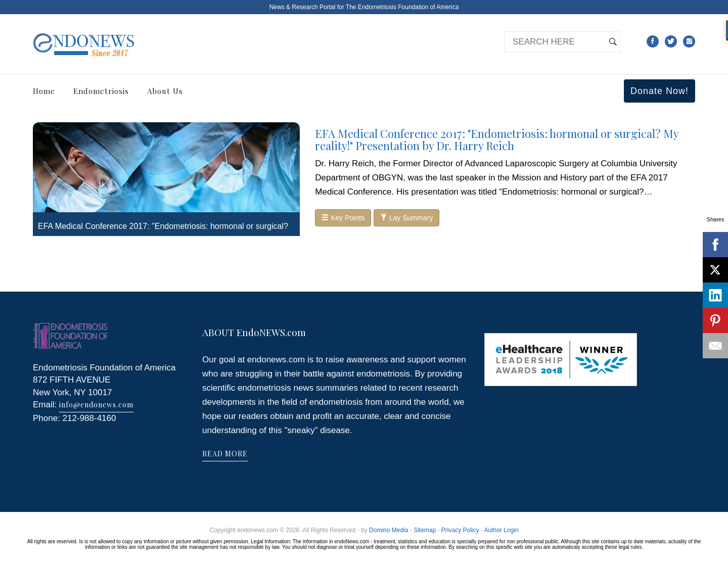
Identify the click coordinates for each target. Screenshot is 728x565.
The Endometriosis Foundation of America (402, 7)
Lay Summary (406, 218)
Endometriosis (101, 91)
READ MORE (225, 454)
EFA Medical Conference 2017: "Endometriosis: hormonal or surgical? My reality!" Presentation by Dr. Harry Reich (497, 139)
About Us (165, 91)
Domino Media (389, 530)
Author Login (502, 530)
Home (44, 91)
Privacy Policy (460, 530)
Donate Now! (659, 91)
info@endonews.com (96, 405)
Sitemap (425, 530)
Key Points (343, 218)
